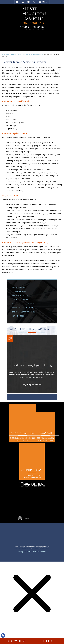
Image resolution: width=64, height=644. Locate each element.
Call (23, 2)
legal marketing (28, 548)
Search (34, 2)
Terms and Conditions (39, 552)
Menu (45, 2)
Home (17, 2)
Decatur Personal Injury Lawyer (33, 55)
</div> (17, 635)
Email (29, 2)
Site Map (20, 552)
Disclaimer (28, 552)
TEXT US (48, 641)
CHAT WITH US (16, 641)
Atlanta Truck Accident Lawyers (12, 55)
